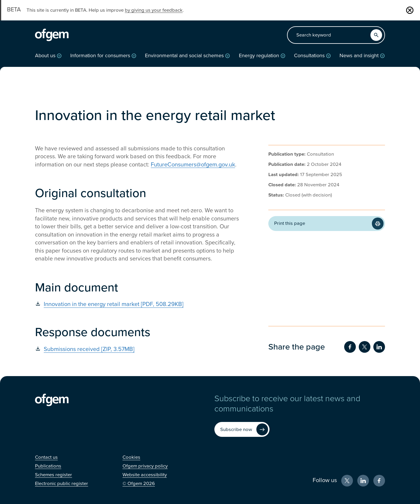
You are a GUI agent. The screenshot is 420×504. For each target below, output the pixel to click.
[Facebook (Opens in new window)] (379, 481)
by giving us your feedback (154, 10)
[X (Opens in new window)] (347, 481)
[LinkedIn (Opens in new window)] (363, 481)
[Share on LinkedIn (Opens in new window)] (379, 347)
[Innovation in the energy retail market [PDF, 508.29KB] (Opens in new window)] (137, 304)
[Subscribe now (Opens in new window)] (242, 429)
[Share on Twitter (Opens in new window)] (365, 347)
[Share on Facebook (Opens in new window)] (350, 347)
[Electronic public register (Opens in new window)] (62, 484)
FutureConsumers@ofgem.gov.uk (193, 165)
